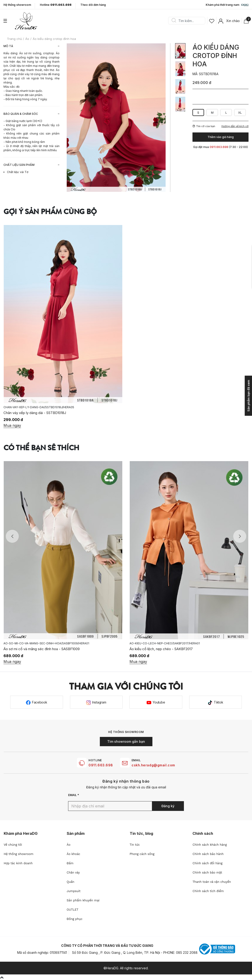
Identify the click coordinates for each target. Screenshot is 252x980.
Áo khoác (74, 854)
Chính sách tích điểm (208, 891)
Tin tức (135, 845)
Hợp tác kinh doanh (18, 863)
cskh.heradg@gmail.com (153, 765)
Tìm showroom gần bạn (126, 741)
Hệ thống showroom (17, 5)
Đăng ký (168, 806)
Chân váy (73, 872)
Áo (69, 845)
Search (174, 21)
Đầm (70, 863)
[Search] (188, 21)
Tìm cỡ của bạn (204, 126)
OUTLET (73, 910)
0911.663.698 (101, 765)
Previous (12, 536)
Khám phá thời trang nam (227, 5)
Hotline (56, 5)
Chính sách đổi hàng (207, 863)
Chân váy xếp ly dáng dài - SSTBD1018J (35, 413)
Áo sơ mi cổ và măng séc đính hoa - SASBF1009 (42, 649)
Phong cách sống (142, 854)
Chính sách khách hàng (210, 845)
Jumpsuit (74, 891)
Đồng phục (75, 919)
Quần (71, 882)
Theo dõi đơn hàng (93, 5)
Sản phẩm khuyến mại (83, 900)
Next (240, 536)
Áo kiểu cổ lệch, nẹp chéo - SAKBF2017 (161, 649)
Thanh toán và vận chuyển (212, 882)
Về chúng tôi (13, 845)
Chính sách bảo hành (208, 854)
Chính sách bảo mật (207, 872)
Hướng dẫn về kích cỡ (235, 126)
